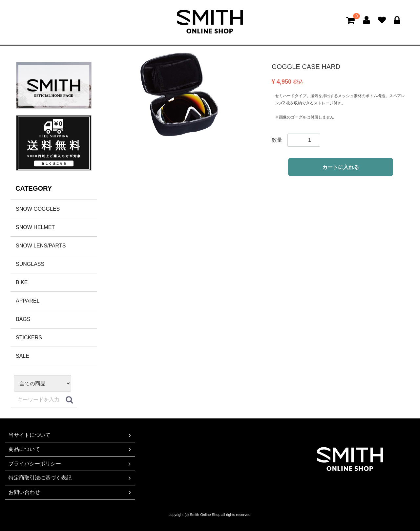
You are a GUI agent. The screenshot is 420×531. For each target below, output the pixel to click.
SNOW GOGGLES (38, 209)
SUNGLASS (30, 264)
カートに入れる (341, 167)
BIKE (22, 282)
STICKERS (29, 338)
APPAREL (28, 301)
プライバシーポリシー (70, 464)
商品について (70, 450)
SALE (22, 356)
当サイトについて (70, 435)
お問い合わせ (70, 492)
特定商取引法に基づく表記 (70, 478)
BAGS (23, 319)
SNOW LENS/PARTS (41, 246)
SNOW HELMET (35, 227)
